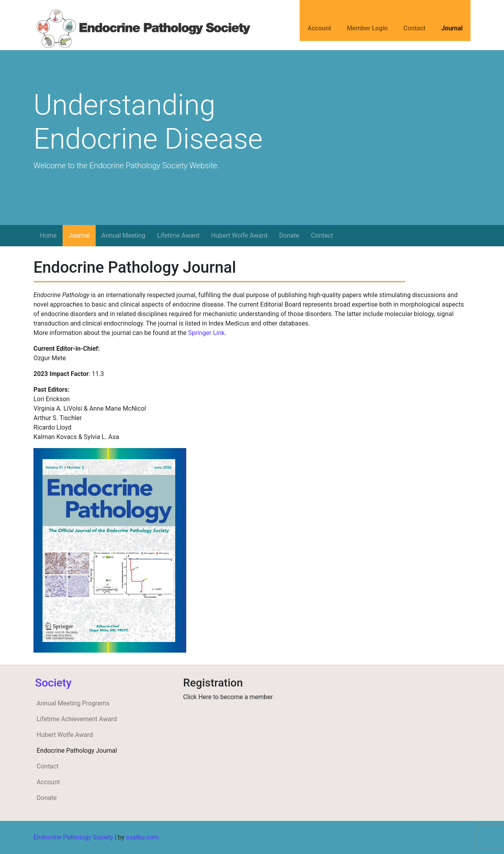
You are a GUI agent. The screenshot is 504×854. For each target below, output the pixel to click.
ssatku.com (142, 837)
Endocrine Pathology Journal (77, 751)
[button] (37, 182)
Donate (289, 235)
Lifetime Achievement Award (77, 719)
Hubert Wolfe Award (239, 235)
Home (48, 235)
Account (319, 28)
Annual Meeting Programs (73, 703)
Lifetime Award (178, 235)
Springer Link (206, 333)
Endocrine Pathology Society (73, 837)
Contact (415, 28)
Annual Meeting (123, 235)
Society (53, 683)
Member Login (367, 28)
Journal (452, 28)
